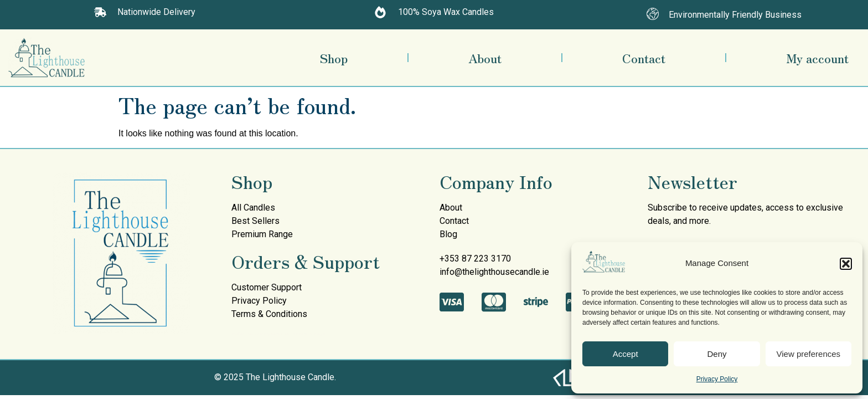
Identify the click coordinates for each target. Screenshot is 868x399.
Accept (626, 354)
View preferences (809, 354)
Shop (334, 58)
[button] (846, 264)
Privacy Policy (717, 379)
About (485, 58)
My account (817, 58)
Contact (644, 58)
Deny (717, 354)
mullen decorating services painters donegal (278, 334)
